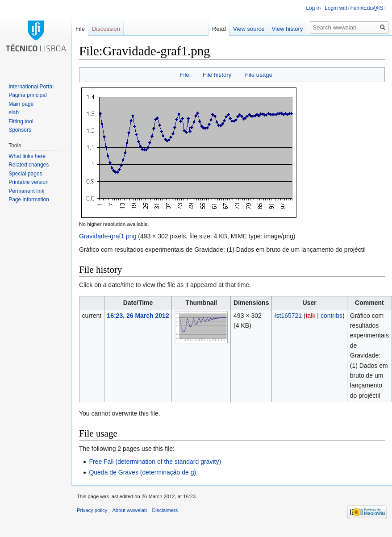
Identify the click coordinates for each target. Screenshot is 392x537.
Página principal (27, 95)
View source (249, 29)
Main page (21, 104)
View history (288, 29)
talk (311, 316)
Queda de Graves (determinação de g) (142, 472)
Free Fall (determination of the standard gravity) (155, 462)
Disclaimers (165, 510)
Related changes (29, 165)
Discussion (106, 29)
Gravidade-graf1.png (108, 236)
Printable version (28, 182)
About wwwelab (130, 510)
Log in (313, 8)
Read (219, 29)
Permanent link (26, 191)
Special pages (25, 174)
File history (217, 75)
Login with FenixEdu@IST (356, 8)
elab (14, 112)
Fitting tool (21, 121)
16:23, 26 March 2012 (138, 316)
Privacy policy (92, 510)
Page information (29, 200)
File (184, 75)
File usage (259, 75)
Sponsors (20, 130)
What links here (27, 156)
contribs (332, 316)
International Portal (31, 87)
